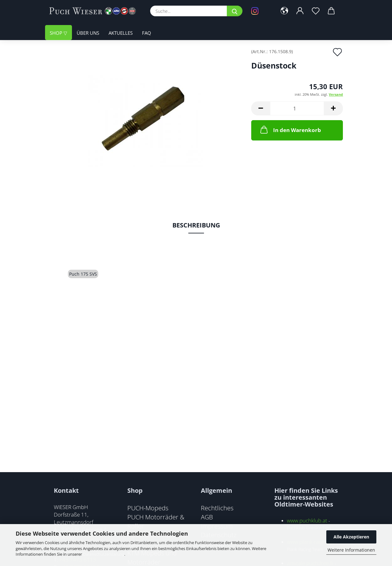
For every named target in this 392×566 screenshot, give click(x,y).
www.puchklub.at (307, 520)
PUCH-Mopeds (148, 508)
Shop (57, 33)
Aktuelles (121, 33)
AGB (207, 517)
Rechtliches (217, 508)
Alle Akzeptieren (351, 537)
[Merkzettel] (316, 11)
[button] (284, 11)
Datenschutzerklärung (104, 554)
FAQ (147, 33)
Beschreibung (196, 225)
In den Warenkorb (290, 130)
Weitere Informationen (351, 550)
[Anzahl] (297, 108)
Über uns (88, 33)
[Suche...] (235, 11)
